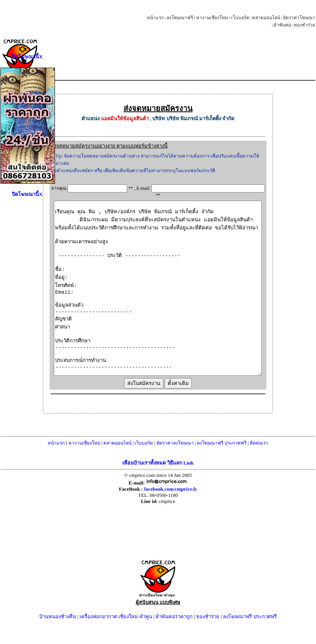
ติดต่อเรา (259, 465)
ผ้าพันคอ (282, 25)
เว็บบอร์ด (240, 18)
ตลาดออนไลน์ (266, 18)
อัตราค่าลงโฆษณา (175, 465)
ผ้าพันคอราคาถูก (174, 638)
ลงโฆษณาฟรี (180, 18)
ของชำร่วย (304, 25)
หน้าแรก (155, 18)
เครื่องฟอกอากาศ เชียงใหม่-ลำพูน (116, 638)
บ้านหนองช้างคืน (58, 638)
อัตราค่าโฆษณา (299, 18)
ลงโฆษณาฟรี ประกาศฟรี (222, 465)
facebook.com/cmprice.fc (171, 510)
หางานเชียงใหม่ (212, 18)
